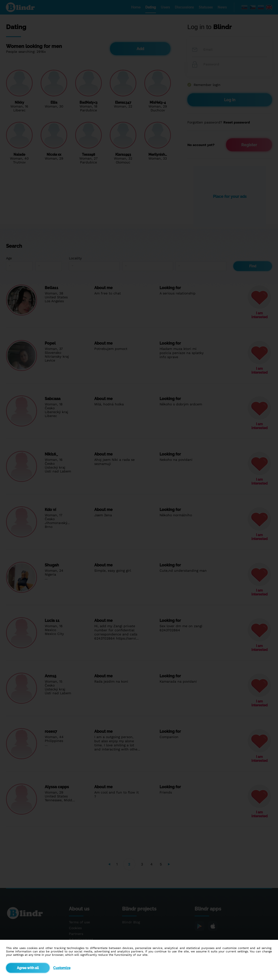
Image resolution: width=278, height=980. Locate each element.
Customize (62, 968)
